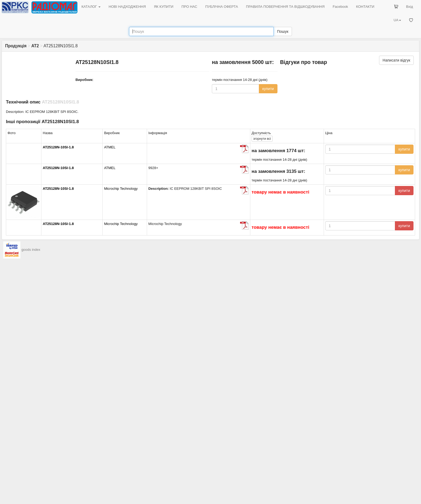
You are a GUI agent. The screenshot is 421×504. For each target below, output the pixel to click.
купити (268, 89)
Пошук (283, 31)
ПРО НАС (189, 7)
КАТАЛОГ (91, 7)
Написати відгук (396, 60)
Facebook (340, 7)
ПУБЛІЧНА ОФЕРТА (222, 7)
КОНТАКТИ (365, 7)
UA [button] (397, 20)
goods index (31, 250)
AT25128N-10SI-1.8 (58, 147)
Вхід (410, 7)
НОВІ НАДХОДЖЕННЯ (127, 7)
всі (262, 139)
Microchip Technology (121, 189)
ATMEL (110, 147)
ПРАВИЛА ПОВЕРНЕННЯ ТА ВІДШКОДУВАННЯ (285, 7)
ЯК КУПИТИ (164, 7)
